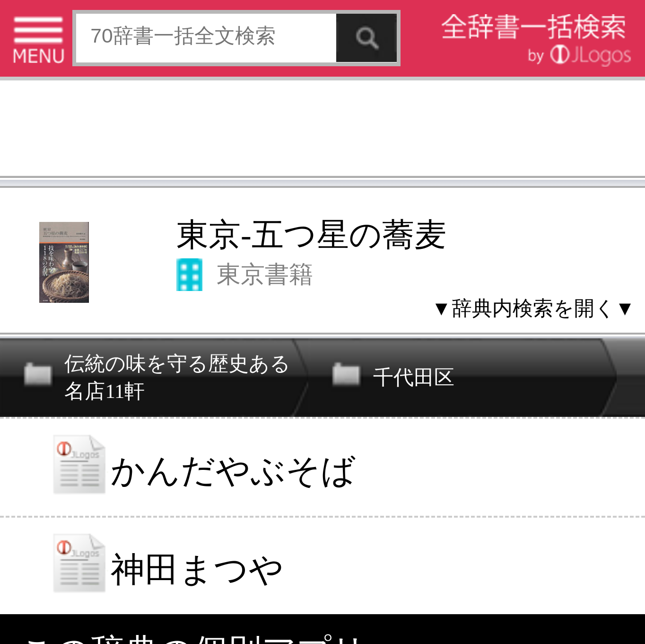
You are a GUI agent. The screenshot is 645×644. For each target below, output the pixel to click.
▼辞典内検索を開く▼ (533, 308)
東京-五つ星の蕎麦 (311, 235)
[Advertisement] (322, 131)
